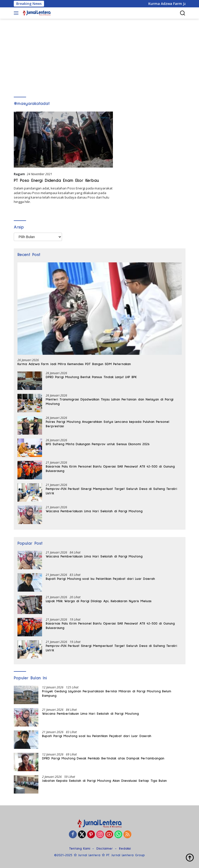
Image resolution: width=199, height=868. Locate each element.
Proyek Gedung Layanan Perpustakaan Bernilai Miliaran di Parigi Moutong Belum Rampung (107, 694)
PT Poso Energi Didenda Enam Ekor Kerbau (56, 181)
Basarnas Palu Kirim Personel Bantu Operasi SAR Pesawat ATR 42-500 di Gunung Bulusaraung (110, 469)
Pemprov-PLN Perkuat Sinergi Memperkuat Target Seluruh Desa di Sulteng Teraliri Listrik (111, 491)
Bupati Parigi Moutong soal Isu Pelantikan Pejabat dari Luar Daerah (100, 579)
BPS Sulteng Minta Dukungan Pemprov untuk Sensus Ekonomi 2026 (98, 444)
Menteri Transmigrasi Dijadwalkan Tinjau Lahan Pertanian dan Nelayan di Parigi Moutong (110, 402)
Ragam (19, 174)
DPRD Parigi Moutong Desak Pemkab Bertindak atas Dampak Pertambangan (103, 758)
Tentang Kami (80, 849)
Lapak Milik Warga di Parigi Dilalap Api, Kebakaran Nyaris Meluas (99, 601)
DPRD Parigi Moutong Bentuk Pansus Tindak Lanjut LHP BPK (91, 377)
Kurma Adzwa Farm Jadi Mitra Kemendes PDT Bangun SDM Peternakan (74, 364)
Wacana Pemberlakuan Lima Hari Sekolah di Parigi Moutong (94, 511)
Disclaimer (105, 849)
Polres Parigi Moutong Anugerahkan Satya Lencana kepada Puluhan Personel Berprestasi (107, 424)
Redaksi (125, 849)
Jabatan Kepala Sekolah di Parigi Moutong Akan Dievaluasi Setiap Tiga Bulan (104, 781)
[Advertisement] (99, 56)
